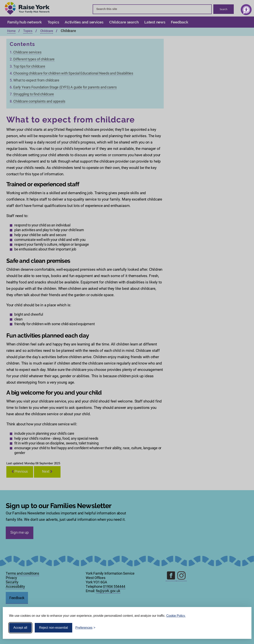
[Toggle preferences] (85, 628)
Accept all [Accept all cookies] (20, 628)
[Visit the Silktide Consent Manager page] (243, 628)
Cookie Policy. (176, 616)
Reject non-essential (53, 628)
